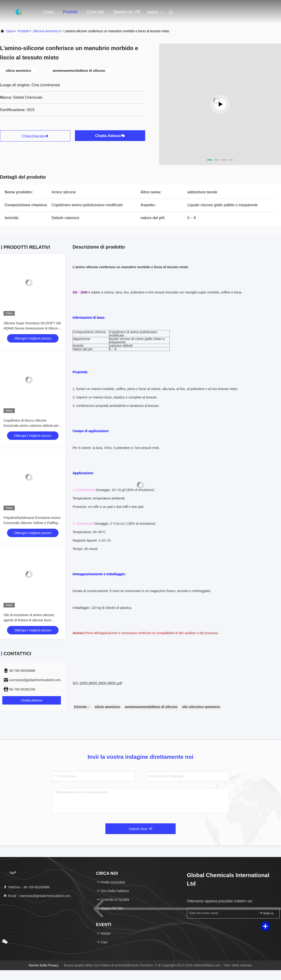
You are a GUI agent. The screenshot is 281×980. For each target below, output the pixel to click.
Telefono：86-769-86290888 (26, 887)
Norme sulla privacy (44, 965)
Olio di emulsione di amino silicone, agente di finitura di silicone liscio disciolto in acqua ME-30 (29, 620)
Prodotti (70, 12)
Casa (48, 12)
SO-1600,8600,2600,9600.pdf (97, 683)
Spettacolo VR (127, 12)
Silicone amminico (46, 31)
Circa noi (95, 12)
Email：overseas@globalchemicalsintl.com (37, 896)
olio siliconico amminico (201, 707)
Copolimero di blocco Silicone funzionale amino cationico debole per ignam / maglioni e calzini (31, 426)
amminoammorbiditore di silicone (151, 707)
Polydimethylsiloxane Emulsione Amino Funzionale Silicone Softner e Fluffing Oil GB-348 (32, 523)
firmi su (266, 913)
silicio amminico (107, 707)
